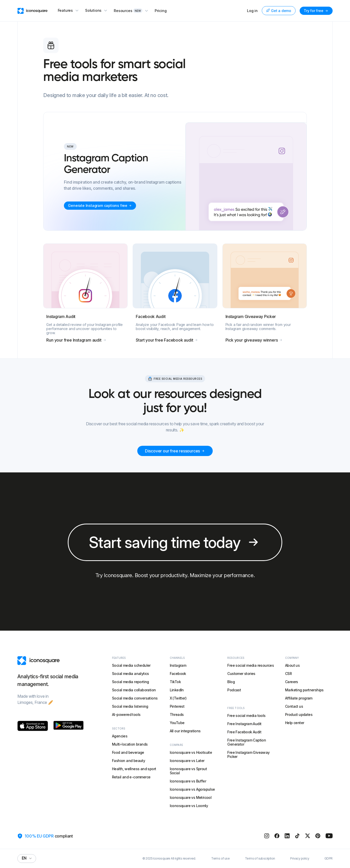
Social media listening (130, 706)
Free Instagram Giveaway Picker (248, 754)
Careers (292, 682)
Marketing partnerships (304, 690)
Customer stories (241, 674)
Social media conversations (135, 698)
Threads (177, 714)
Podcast (234, 690)
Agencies (120, 736)
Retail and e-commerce (131, 777)
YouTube (177, 723)
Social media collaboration (134, 690)
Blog (231, 682)
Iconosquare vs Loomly (189, 806)
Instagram (178, 665)
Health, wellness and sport (134, 769)
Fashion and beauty (128, 761)
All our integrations (185, 731)
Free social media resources (251, 665)
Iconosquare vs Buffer (188, 781)
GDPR (329, 859)
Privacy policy (300, 859)
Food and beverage (128, 752)
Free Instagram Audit (244, 724)
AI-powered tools (126, 714)
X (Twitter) (178, 698)
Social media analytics (131, 674)
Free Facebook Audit (244, 732)
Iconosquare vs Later (187, 761)
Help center (295, 723)
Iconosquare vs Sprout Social (188, 771)
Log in (252, 11)
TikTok (175, 682)
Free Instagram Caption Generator (247, 742)
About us (292, 665)
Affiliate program (299, 698)
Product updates (299, 714)
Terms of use (220, 859)
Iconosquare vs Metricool (191, 797)
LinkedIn (177, 690)
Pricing (161, 11)
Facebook (178, 674)
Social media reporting (131, 682)
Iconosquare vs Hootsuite (191, 752)
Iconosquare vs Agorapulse (192, 789)
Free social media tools (246, 716)
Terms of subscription (260, 859)
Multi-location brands (130, 744)
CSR (288, 674)
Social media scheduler (131, 665)
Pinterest (177, 706)
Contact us (294, 706)
